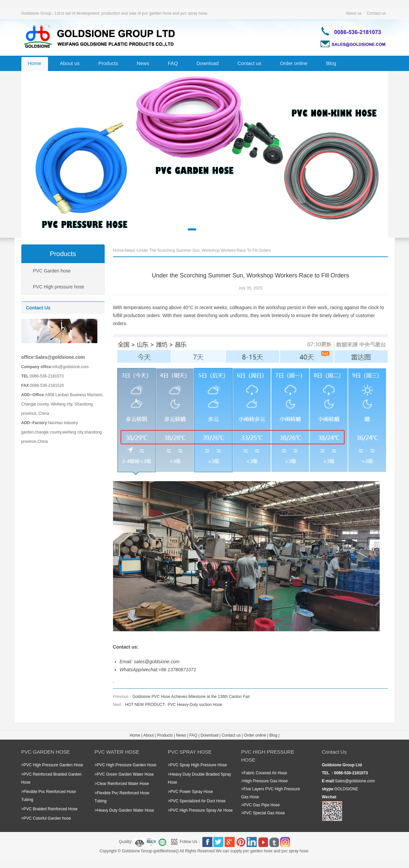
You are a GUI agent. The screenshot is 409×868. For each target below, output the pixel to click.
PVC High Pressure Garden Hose (53, 765)
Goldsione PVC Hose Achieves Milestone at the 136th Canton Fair (191, 697)
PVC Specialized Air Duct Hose (198, 801)
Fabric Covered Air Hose (265, 773)
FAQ (173, 63)
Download (207, 63)
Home (35, 63)
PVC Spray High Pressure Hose (199, 765)
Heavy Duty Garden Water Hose (126, 810)
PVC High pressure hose (59, 287)
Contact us (376, 13)
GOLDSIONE (346, 789)
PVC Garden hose (52, 271)
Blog (331, 63)
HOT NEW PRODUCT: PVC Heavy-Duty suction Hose (173, 705)
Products (108, 63)
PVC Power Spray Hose (192, 792)
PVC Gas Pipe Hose (262, 805)
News (143, 63)
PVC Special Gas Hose (264, 813)
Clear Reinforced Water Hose (123, 784)
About (148, 735)
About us (353, 13)
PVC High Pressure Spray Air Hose (201, 810)
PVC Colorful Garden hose (47, 818)
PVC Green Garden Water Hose (125, 774)
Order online (294, 63)
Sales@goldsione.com (355, 781)
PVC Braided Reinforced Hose (51, 809)
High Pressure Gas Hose (266, 781)
